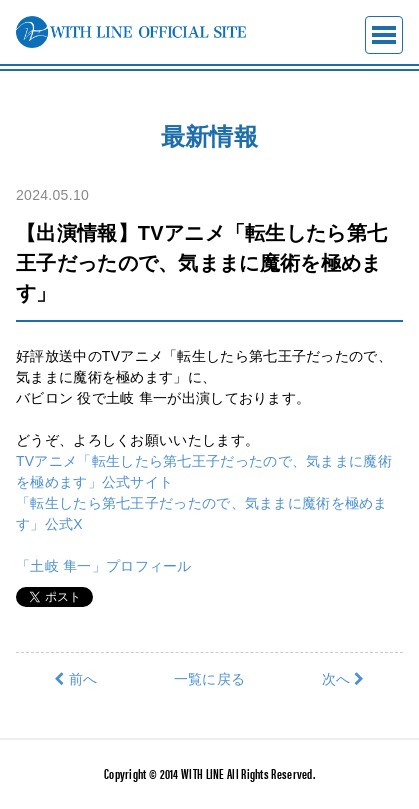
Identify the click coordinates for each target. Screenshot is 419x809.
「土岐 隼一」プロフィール (104, 566)
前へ (75, 679)
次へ (343, 679)
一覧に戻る (210, 679)
